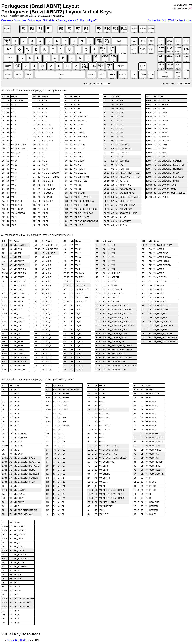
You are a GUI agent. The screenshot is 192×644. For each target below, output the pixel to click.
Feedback (177, 9)
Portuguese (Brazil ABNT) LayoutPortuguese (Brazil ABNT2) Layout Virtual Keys (56, 9)
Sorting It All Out (157, 20)
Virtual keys (35, 20)
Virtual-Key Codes (17, 640)
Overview (6, 20)
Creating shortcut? (68, 20)
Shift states (49, 20)
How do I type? (88, 20)
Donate (186, 9)
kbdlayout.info (184, 5)
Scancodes (20, 20)
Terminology (185, 20)
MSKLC (172, 20)
